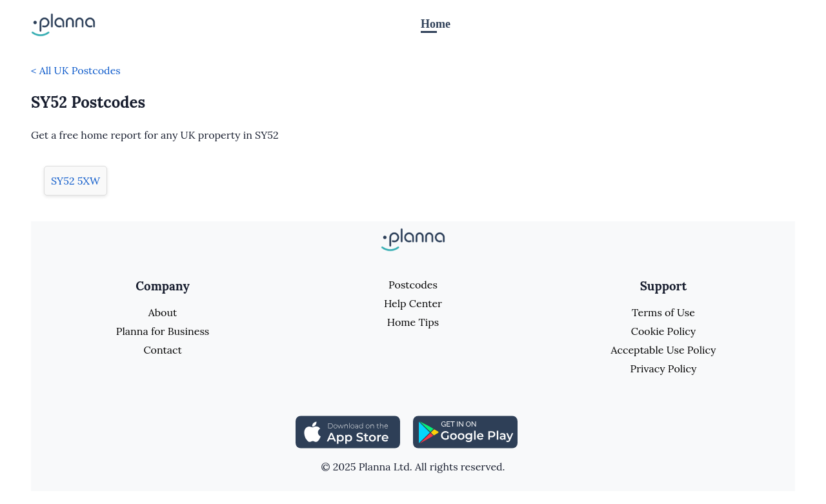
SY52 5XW (76, 181)
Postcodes (413, 285)
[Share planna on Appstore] (348, 430)
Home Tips (413, 322)
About (163, 312)
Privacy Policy (663, 368)
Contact (162, 350)
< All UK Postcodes (76, 70)
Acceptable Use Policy (664, 350)
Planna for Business (163, 331)
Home (436, 24)
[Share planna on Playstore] (465, 430)
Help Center (413, 303)
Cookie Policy (664, 331)
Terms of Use (663, 312)
